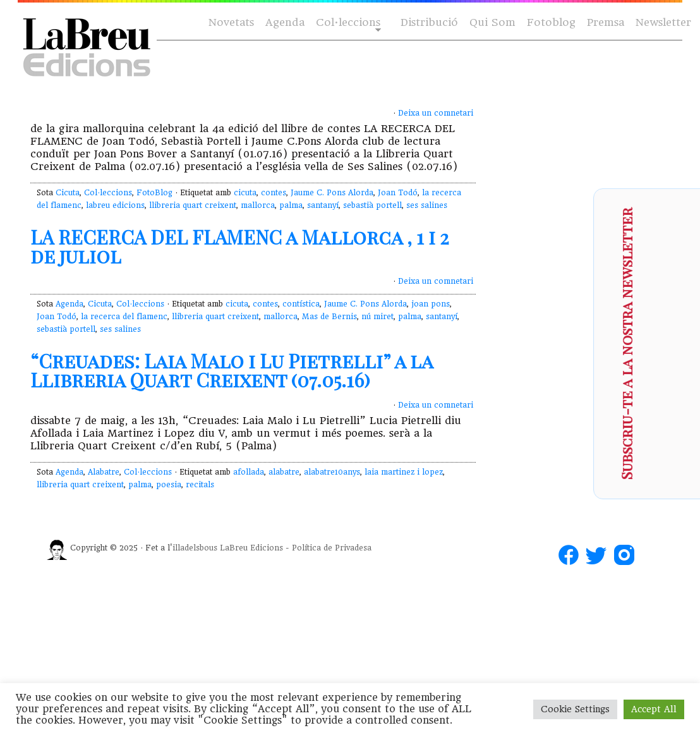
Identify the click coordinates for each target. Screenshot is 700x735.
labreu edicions (115, 205)
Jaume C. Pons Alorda (332, 193)
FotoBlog (154, 193)
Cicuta (68, 193)
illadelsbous (195, 548)
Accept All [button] (654, 709)
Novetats (231, 22)
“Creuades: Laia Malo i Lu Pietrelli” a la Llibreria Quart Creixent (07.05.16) (232, 370)
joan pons (431, 304)
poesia (169, 485)
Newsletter (663, 22)
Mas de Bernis (329, 317)
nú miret (377, 317)
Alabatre (104, 472)
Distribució (429, 22)
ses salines (427, 205)
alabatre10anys (332, 472)
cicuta (245, 193)
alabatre (284, 472)
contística (301, 304)
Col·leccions (347, 23)
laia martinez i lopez (404, 472)
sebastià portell (372, 205)
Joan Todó (398, 193)
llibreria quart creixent (193, 205)
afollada (249, 472)
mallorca (258, 205)
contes (274, 193)
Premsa (606, 22)
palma (291, 205)
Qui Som (492, 22)
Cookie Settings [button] (575, 709)
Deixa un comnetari (436, 113)
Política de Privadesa (332, 548)
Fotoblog (551, 22)
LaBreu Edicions (251, 548)
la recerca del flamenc (124, 317)
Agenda (285, 22)
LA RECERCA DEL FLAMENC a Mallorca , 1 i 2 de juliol (239, 246)
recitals (200, 485)
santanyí (323, 205)
